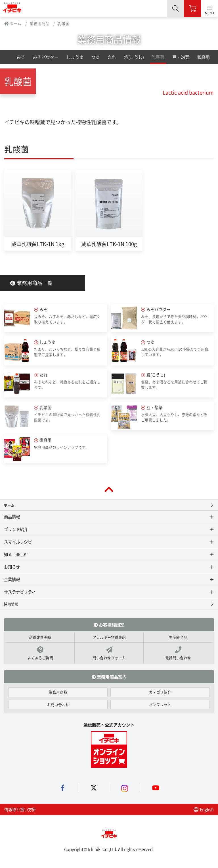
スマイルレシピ (18, 542)
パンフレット (160, 704)
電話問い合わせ (178, 653)
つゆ (95, 57)
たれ (112, 57)
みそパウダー (46, 57)
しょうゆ (75, 57)
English (204, 809)
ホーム (13, 23)
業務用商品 (39, 23)
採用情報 (11, 604)
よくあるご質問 (40, 653)
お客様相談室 (109, 625)
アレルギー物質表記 (109, 637)
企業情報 (12, 579)
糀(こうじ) (134, 57)
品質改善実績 (40, 637)
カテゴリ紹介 (160, 692)
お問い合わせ (58, 704)
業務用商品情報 (109, 39)
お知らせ (12, 567)
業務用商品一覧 (31, 283)
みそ (21, 57)
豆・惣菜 (181, 57)
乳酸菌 (158, 57)
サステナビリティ (20, 592)
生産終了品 (178, 637)
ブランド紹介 (16, 529)
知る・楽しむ (16, 554)
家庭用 (203, 57)
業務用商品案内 (109, 677)
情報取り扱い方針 (20, 809)
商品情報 (12, 516)
